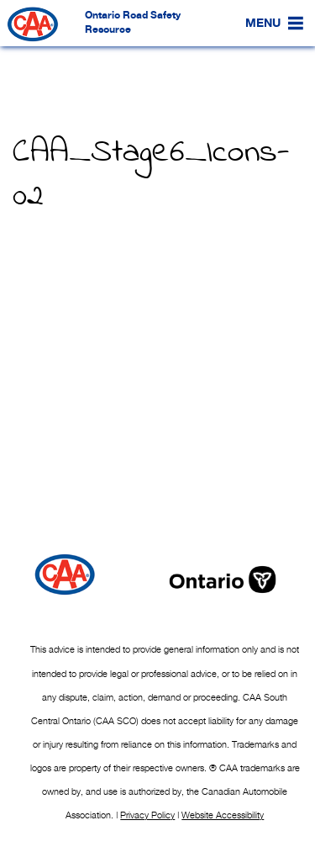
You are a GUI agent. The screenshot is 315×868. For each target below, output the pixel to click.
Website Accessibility (223, 815)
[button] (263, 24)
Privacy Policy (147, 815)
